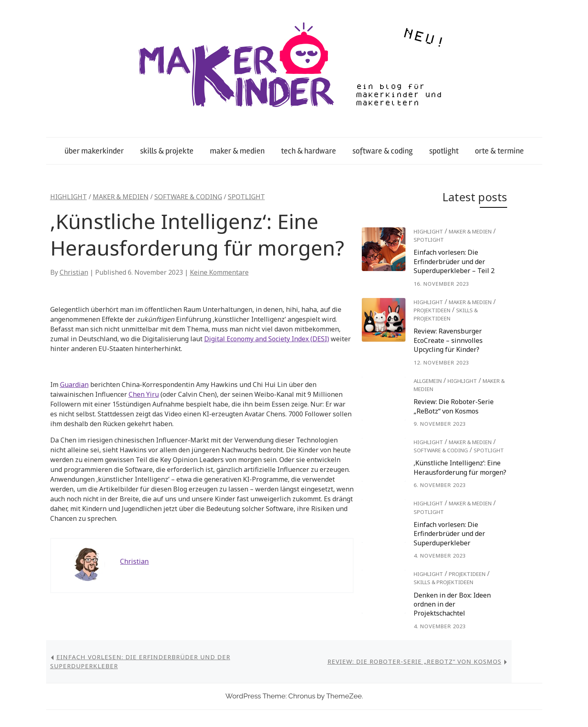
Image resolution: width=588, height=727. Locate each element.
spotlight (444, 151)
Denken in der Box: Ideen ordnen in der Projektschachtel (452, 604)
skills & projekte (167, 151)
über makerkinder (94, 151)
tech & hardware (308, 151)
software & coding (383, 151)
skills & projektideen (443, 582)
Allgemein (428, 381)
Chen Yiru (144, 394)
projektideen (432, 310)
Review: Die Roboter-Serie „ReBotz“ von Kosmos (454, 406)
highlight (69, 197)
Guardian (74, 385)
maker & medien (237, 151)
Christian (74, 272)
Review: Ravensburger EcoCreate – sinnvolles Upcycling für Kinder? (448, 340)
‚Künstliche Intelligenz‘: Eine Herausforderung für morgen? (460, 467)
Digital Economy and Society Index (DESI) (267, 339)
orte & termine (499, 151)
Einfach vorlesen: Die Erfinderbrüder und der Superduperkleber (449, 534)
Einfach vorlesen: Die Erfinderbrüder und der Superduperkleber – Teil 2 (454, 261)
